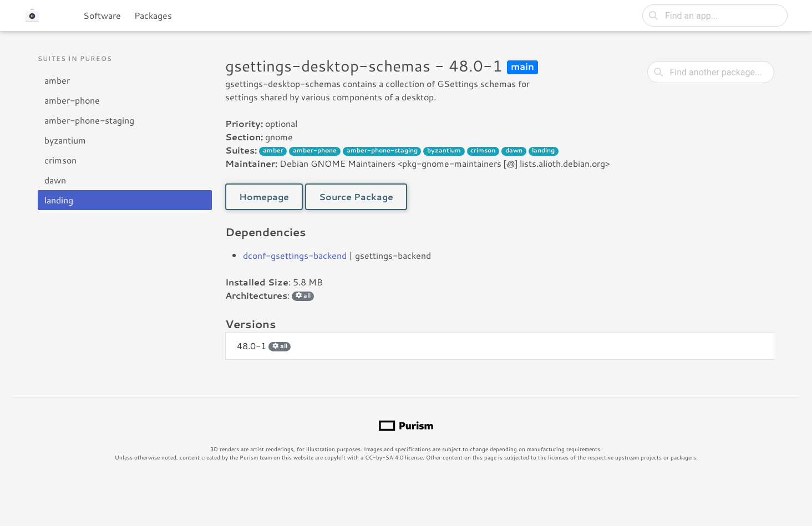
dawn (55, 180)
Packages (153, 15)
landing (59, 200)
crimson (60, 160)
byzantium (65, 140)
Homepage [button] (264, 196)
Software (102, 15)
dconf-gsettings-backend (295, 255)
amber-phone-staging (89, 120)
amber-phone (72, 100)
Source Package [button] (356, 196)
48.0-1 (264, 346)
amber (57, 80)
